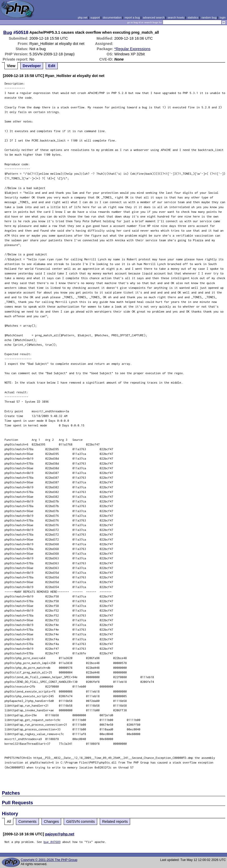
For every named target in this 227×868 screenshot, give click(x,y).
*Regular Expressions (132, 49)
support (95, 17)
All (9, 822)
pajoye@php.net (60, 834)
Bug (8, 32)
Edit (52, 66)
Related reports (115, 822)
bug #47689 (52, 842)
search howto (176, 17)
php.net (83, 17)
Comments (27, 822)
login (223, 17)
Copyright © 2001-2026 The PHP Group (49, 860)
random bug (209, 17)
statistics (193, 17)
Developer (32, 66)
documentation (112, 17)
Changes (51, 822)
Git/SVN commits (80, 822)
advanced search (154, 17)
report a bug (132, 17)
